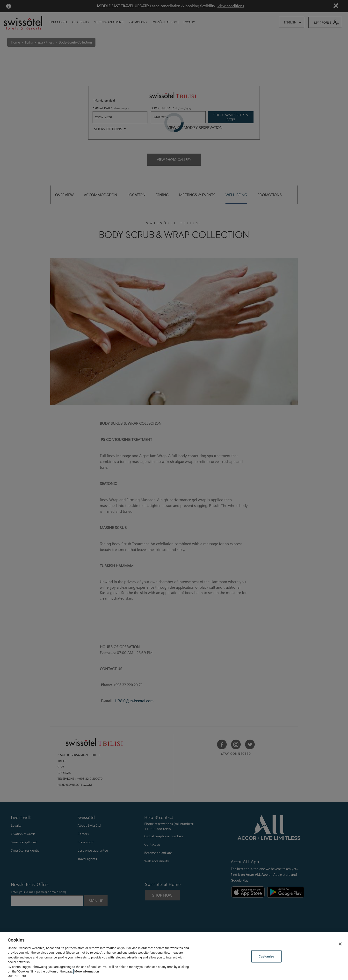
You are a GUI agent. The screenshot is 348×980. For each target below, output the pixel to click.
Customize (266, 956)
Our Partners (17, 976)
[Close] (340, 944)
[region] (174, 956)
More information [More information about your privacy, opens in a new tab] (87, 971)
